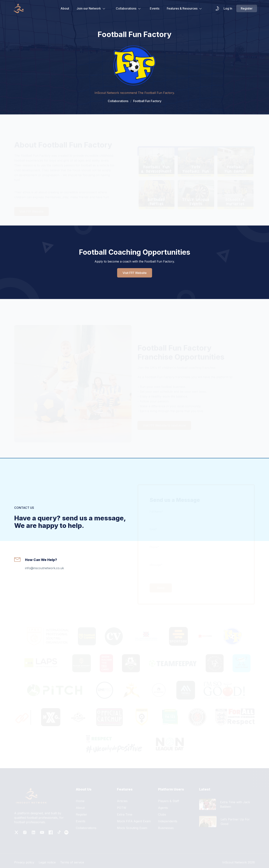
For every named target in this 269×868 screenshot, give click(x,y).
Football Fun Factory (146, 101)
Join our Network (91, 8)
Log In (228, 8)
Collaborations (128, 8)
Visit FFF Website (135, 273)
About (65, 8)
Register (247, 8)
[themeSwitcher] (217, 8)
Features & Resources (184, 8)
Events (155, 8)
